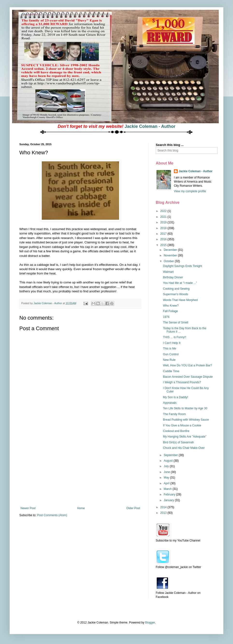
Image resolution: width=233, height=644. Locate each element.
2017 (164, 234)
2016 (164, 239)
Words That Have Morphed (180, 300)
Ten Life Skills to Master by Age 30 (185, 408)
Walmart (168, 272)
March (168, 489)
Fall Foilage (170, 311)
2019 (164, 222)
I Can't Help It (172, 343)
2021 (164, 217)
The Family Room (174, 414)
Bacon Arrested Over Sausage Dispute (188, 377)
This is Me (170, 349)
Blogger (150, 623)
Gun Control (171, 354)
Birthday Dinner (173, 277)
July (167, 466)
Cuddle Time (171, 371)
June (167, 472)
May (167, 478)
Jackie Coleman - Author (150, 126)
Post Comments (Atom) (52, 515)
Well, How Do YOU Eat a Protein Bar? (187, 365)
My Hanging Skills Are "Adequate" (185, 437)
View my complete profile (190, 191)
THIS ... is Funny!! (175, 337)
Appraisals (170, 403)
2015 (164, 245)
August (169, 461)
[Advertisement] (80, 470)
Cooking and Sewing (176, 289)
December (171, 250)
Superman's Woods (176, 294)
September (171, 455)
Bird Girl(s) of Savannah (178, 442)
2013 (164, 513)
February (170, 494)
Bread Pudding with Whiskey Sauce (186, 420)
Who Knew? (171, 306)
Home (81, 508)
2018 (164, 228)
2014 (164, 507)
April (167, 483)
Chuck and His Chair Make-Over (184, 448)
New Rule (169, 360)
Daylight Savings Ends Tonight (183, 266)
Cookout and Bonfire (176, 431)
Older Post (133, 508)
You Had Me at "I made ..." (180, 283)
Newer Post (28, 508)
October (169, 261)
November (171, 255)
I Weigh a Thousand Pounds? (182, 382)
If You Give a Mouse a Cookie (182, 425)
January (169, 500)
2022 (164, 211)
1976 (166, 317)
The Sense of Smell (176, 322)
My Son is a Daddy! (176, 397)
